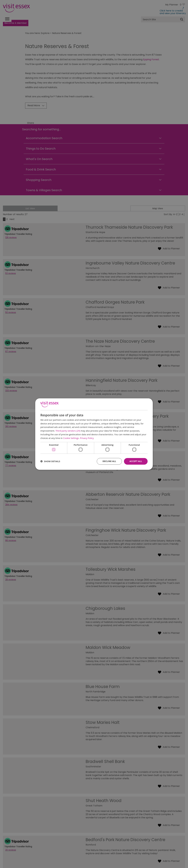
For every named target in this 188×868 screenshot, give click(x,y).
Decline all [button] (109, 461)
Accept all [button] (136, 461)
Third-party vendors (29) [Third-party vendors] (68, 431)
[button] (50, 461)
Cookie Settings (71, 438)
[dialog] (94, 434)
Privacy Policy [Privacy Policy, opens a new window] (87, 438)
